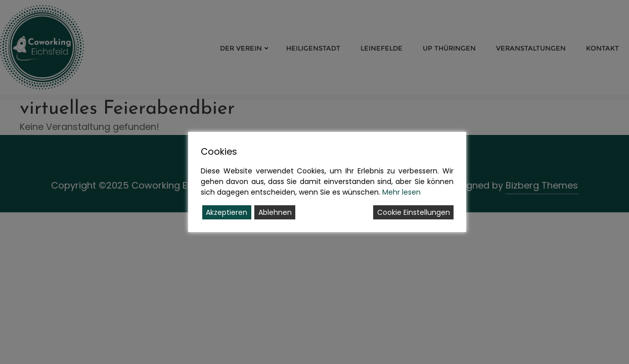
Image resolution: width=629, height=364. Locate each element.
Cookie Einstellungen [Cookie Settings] (414, 212)
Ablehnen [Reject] (275, 212)
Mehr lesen (401, 192)
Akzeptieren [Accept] (227, 212)
